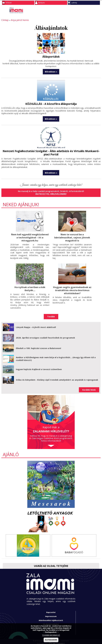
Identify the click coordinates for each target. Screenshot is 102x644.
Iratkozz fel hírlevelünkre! (51, 193)
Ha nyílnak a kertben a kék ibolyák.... (30, 287)
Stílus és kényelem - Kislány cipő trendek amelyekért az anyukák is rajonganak (57, 378)
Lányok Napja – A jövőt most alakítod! (36, 325)
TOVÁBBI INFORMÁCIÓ (51, 635)
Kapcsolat (51, 611)
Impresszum (51, 615)
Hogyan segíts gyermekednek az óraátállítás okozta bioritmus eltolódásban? (72, 289)
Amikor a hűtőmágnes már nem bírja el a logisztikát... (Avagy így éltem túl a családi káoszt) (56, 357)
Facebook (99, 10)
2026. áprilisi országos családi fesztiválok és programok (45, 336)
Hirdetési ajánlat (51, 623)
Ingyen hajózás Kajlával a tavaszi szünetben (39, 367)
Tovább (51, 315)
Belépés (42, 3)
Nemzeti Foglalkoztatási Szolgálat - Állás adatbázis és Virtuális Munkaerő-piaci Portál (51, 152)
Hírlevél (9, 3)
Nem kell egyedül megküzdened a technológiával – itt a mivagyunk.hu (30, 236)
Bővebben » (51, 71)
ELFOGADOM (51, 640)
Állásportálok (51, 56)
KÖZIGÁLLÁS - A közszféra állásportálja (51, 103)
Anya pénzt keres (18, 20)
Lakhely (74, 3)
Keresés (93, 10)
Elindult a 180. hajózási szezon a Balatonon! (38, 346)
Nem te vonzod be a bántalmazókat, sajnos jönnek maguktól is (72, 236)
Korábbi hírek (89, 388)
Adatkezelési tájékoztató (51, 619)
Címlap (5, 20)
